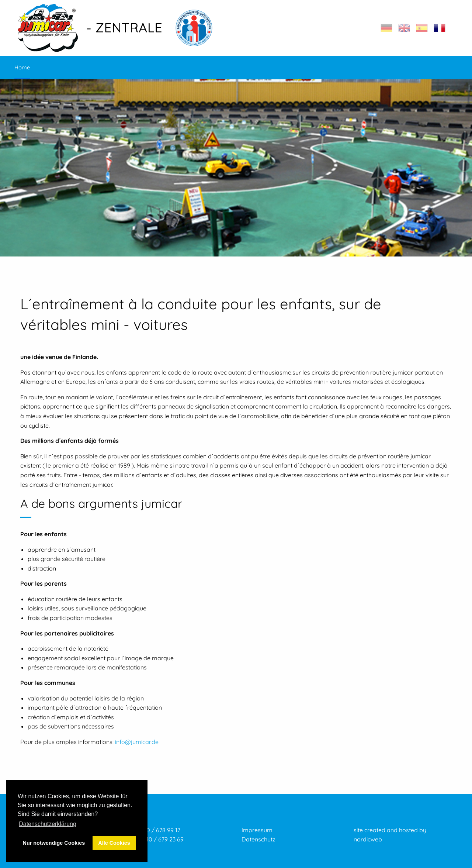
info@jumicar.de (137, 742)
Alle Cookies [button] (114, 843)
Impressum (257, 830)
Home (22, 67)
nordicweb (368, 839)
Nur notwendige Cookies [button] (54, 843)
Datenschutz (258, 839)
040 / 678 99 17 (160, 830)
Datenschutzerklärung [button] (48, 824)
